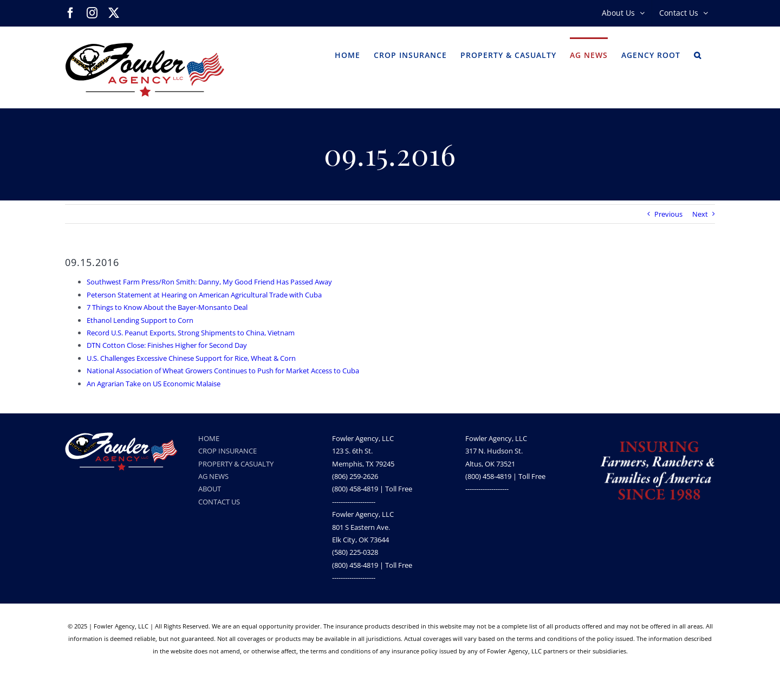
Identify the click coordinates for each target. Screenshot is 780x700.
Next (700, 214)
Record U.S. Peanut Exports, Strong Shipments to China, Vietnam (191, 333)
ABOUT (210, 489)
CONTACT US (219, 502)
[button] (698, 54)
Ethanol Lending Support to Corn (140, 320)
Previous (668, 214)
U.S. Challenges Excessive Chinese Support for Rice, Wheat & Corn (191, 358)
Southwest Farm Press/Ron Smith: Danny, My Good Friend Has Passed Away (209, 282)
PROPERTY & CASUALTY (236, 464)
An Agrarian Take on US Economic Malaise (154, 384)
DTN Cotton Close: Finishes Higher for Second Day (167, 345)
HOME (209, 438)
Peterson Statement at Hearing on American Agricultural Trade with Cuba (204, 295)
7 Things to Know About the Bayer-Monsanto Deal (167, 307)
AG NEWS (213, 476)
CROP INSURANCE (227, 451)
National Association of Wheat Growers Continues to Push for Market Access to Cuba (223, 371)
